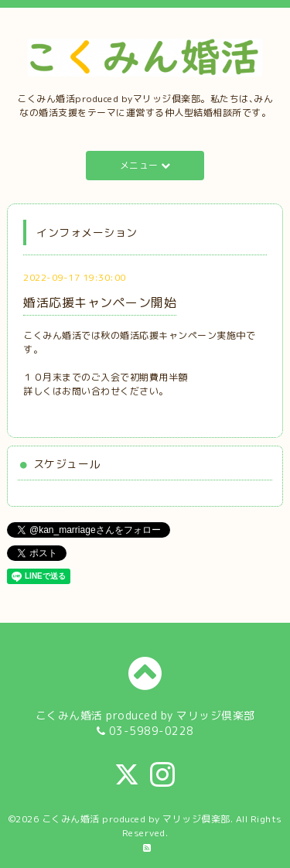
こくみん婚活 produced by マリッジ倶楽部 (136, 819)
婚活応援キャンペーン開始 (100, 302)
